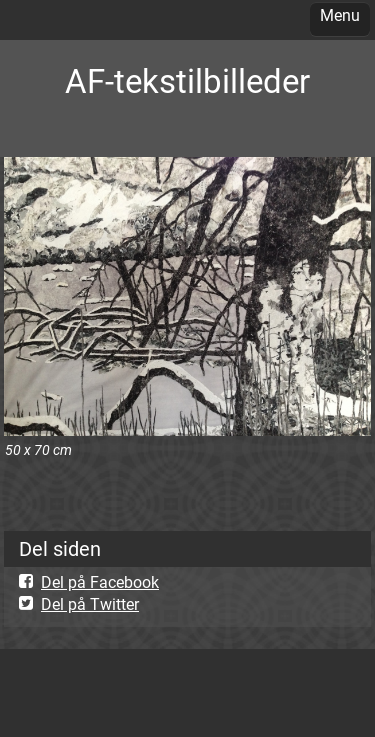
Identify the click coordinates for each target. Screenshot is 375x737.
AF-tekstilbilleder (187, 81)
